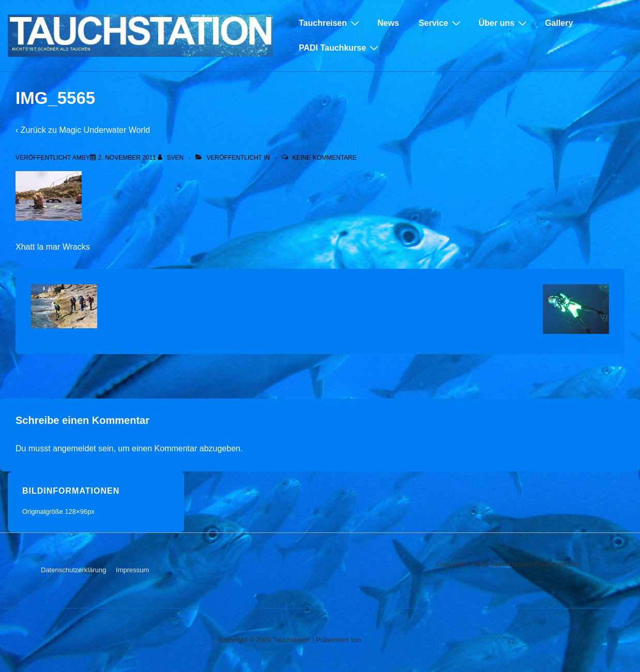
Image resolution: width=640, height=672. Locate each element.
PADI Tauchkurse (340, 48)
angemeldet (74, 448)
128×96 (76, 511)
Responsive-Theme (466, 576)
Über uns (504, 23)
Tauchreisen (330, 23)
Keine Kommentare (324, 158)
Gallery (559, 23)
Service (441, 23)
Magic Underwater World (104, 130)
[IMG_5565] (127, 158)
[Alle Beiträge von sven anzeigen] (171, 158)
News (388, 23)
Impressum (132, 570)
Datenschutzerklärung (73, 570)
